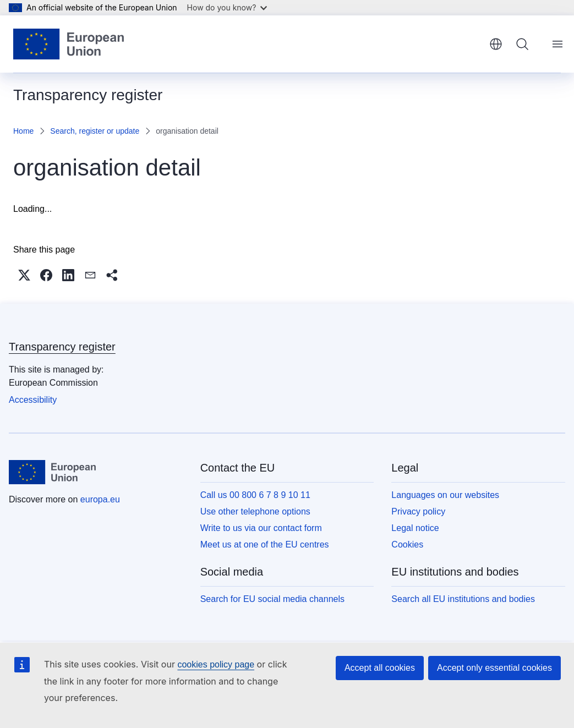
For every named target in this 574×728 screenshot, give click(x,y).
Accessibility (33, 400)
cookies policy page (216, 664)
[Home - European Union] (69, 44)
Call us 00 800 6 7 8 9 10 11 (255, 495)
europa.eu (100, 499)
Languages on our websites (445, 495)
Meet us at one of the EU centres (265, 544)
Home (23, 131)
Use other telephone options (255, 511)
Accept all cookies (380, 668)
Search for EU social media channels (272, 599)
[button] (24, 275)
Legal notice (415, 528)
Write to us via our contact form (261, 528)
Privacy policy (418, 511)
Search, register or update (95, 131)
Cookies (407, 544)
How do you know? (227, 7)
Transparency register (62, 347)
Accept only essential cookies (494, 668)
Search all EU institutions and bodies (463, 599)
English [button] (496, 44)
